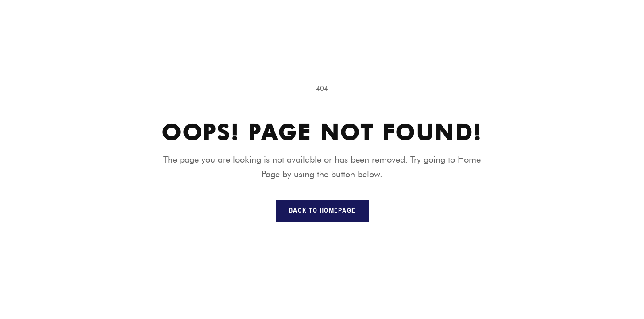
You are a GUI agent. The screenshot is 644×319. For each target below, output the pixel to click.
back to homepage (322, 210)
